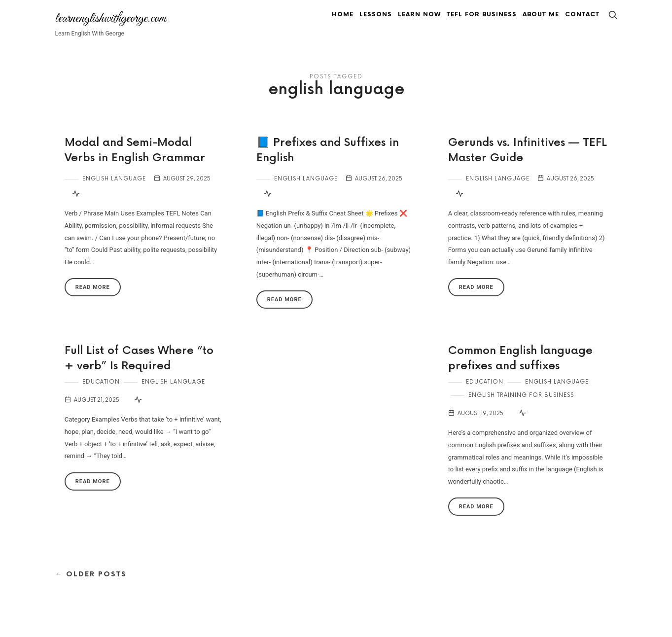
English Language (114, 190)
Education (101, 393)
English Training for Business (521, 407)
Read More (93, 299)
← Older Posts (91, 585)
